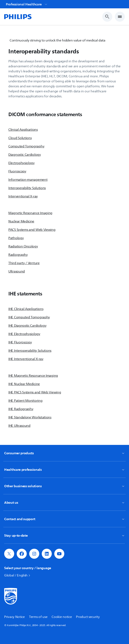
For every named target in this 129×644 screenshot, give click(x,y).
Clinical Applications (23, 130)
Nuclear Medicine (21, 221)
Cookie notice (62, 617)
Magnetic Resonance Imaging (30, 213)
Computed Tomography (26, 146)
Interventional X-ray (23, 196)
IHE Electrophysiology (24, 334)
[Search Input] (107, 17)
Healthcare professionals (23, 470)
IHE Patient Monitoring (25, 401)
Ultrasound (17, 271)
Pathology (16, 238)
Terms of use (38, 617)
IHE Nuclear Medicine (24, 384)
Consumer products (19, 453)
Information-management (28, 180)
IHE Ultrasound (19, 426)
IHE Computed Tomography (29, 317)
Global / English (16, 575)
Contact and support (20, 519)
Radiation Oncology (23, 246)
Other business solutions (23, 486)
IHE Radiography (21, 409)
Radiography (18, 255)
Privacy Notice (15, 617)
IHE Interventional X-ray (26, 359)
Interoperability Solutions (27, 188)
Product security (88, 617)
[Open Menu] (120, 17)
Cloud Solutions (20, 138)
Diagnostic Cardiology (25, 155)
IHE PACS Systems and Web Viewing (35, 392)
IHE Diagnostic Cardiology (27, 326)
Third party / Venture (24, 263)
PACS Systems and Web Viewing (32, 230)
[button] (9, 554)
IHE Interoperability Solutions (30, 351)
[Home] (18, 17)
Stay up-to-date (16, 535)
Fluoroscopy (17, 171)
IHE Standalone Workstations (30, 417)
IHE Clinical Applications (26, 309)
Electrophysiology (21, 163)
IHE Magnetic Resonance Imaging (33, 376)
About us (11, 502)
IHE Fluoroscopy (20, 342)
